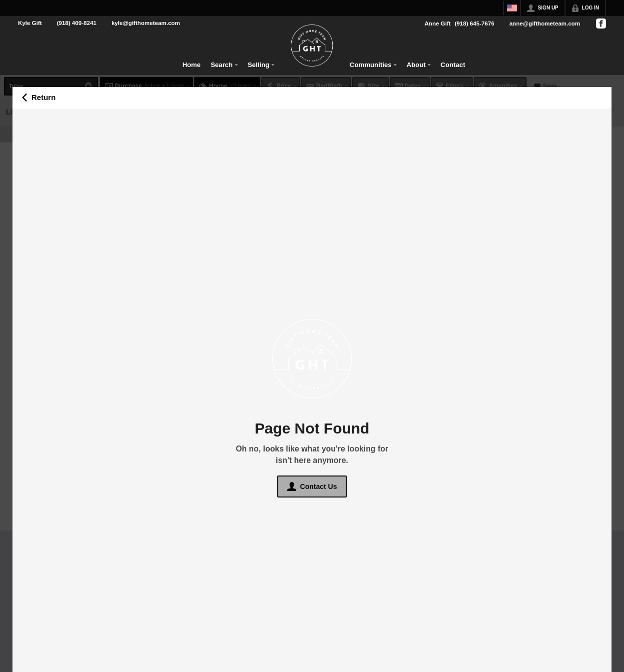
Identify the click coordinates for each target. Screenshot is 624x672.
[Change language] (512, 8)
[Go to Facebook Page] (601, 23)
